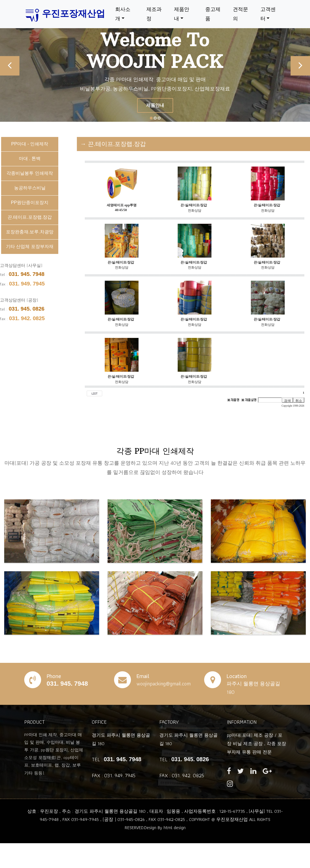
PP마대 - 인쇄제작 (30, 144)
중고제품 (213, 14)
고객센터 (268, 14)
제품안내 (182, 14)
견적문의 (240, 14)
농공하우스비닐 (30, 188)
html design (175, 828)
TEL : (117, 759)
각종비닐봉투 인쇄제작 (30, 173)
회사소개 (123, 14)
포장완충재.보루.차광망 (30, 232)
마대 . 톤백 (30, 159)
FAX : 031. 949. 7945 (114, 775)
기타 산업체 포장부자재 (30, 246)
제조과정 (154, 14)
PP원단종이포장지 (30, 202)
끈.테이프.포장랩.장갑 (30, 217)
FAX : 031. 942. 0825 (182, 775)
